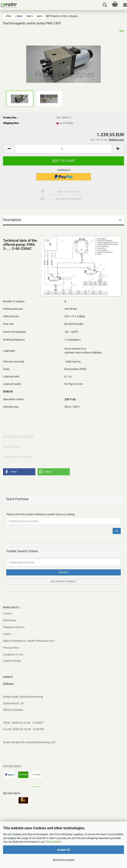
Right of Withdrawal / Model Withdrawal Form (29, 641)
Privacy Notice (53, 842)
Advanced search (64, 581)
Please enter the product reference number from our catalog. (41, 514)
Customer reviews (18, 457)
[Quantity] (63, 149)
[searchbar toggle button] (105, 5)
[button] (9, 149)
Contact (7, 613)
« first (8, 16)
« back (19, 16)
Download (11, 447)
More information (64, 860)
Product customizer (19, 437)
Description (12, 220)
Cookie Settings (12, 661)
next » (30, 16)
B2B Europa (10, 620)
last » (40, 16)
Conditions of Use (13, 655)
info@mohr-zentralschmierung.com (33, 742)
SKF (122, 31)
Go (117, 531)
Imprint (7, 634)
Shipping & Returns (14, 627)
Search (64, 572)
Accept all (63, 850)
